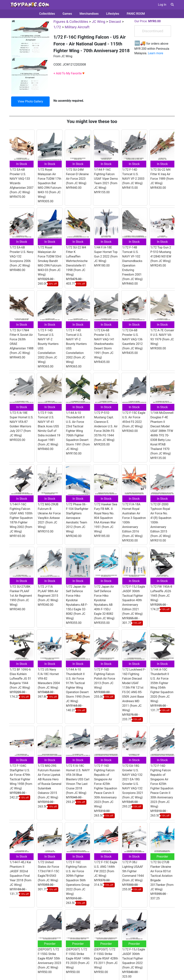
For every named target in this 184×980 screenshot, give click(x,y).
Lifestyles (113, 14)
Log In (162, 5)
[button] (172, 5)
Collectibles (47, 14)
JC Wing (99, 22)
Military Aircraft (77, 27)
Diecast (115, 22)
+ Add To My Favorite (69, 73)
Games (67, 14)
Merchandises (89, 14)
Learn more (156, 53)
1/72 (57, 27)
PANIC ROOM (136, 14)
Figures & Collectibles (71, 22)
